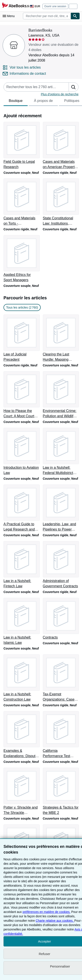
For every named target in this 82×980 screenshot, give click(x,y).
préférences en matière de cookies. (46, 912)
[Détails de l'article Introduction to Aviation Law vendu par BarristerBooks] (21, 452)
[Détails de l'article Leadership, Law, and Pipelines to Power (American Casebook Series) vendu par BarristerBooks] (61, 508)
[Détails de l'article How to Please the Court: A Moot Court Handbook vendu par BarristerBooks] (21, 395)
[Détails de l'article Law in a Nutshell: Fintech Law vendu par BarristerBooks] (21, 565)
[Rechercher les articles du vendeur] (32, 87)
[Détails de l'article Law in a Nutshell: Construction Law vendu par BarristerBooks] (21, 678)
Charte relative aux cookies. (55, 921)
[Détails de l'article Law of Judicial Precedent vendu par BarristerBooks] (21, 338)
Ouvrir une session (55, 6)
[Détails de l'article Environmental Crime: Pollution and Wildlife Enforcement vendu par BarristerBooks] (61, 395)
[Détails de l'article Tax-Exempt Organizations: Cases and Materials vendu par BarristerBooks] (61, 678)
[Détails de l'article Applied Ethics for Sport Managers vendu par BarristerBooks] (21, 259)
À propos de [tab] (43, 102)
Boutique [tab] (16, 102)
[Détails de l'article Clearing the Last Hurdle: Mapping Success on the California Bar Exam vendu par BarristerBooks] (61, 338)
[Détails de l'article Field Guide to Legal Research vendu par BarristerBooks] (21, 146)
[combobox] (47, 16)
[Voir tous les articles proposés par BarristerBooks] (22, 67)
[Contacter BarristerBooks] (24, 74)
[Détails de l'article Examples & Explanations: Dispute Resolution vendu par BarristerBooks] (21, 735)
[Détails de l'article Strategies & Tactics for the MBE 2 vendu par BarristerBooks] (61, 792)
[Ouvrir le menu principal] (10, 16)
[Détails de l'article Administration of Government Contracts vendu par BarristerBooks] (61, 565)
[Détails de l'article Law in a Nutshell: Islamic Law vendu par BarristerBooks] (21, 622)
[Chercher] (75, 16)
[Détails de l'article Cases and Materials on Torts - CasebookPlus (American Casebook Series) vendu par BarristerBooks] (21, 202)
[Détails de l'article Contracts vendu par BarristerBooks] (61, 619)
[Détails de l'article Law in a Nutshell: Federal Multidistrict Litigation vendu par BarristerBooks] (61, 452)
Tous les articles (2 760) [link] (22, 307)
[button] (73, 87)
